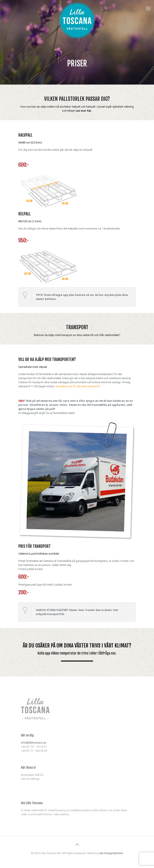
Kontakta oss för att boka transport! (78, 386)
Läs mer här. (84, 111)
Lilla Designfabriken (111, 853)
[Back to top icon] (77, 845)
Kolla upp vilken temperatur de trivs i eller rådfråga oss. (77, 653)
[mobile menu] (148, 9)
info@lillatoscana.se (33, 743)
